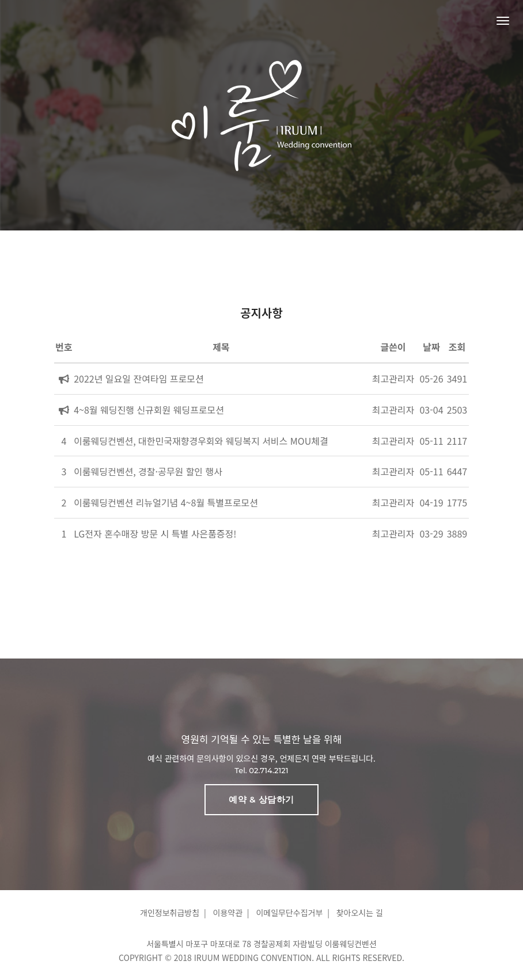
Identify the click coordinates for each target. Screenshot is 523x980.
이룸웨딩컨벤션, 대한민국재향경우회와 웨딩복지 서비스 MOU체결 (201, 441)
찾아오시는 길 (360, 913)
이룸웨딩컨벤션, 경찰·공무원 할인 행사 (148, 471)
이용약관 (228, 913)
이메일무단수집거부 (289, 913)
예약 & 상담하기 (261, 799)
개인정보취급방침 (170, 913)
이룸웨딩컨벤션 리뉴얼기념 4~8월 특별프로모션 (166, 502)
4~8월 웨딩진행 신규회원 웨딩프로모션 (149, 410)
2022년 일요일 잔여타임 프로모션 (139, 379)
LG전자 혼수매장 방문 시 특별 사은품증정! (155, 533)
